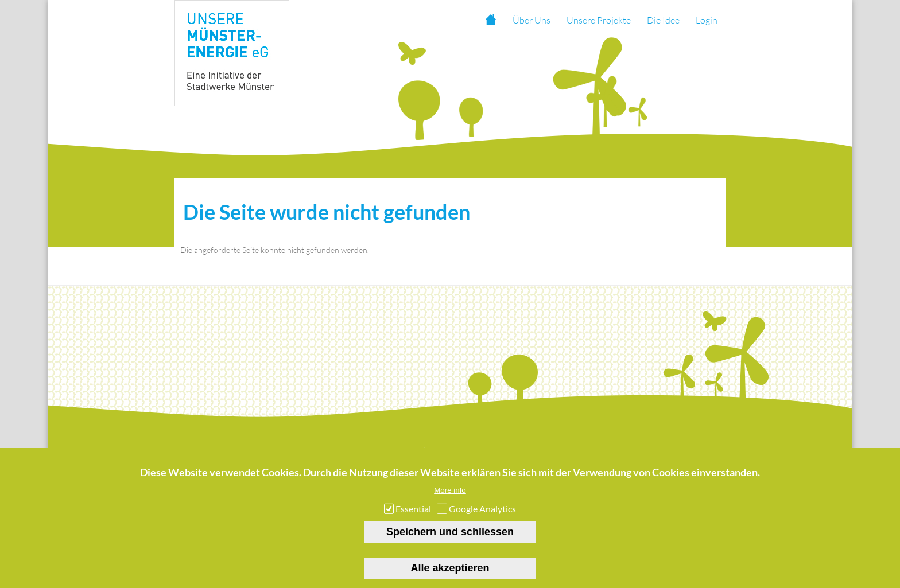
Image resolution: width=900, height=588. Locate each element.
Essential (413, 516)
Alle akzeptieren (450, 575)
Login (707, 20)
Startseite (216, 453)
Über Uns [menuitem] (532, 20)
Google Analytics (482, 516)
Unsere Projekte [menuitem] (599, 20)
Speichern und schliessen (450, 539)
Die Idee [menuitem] (663, 20)
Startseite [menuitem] (490, 20)
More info (450, 498)
